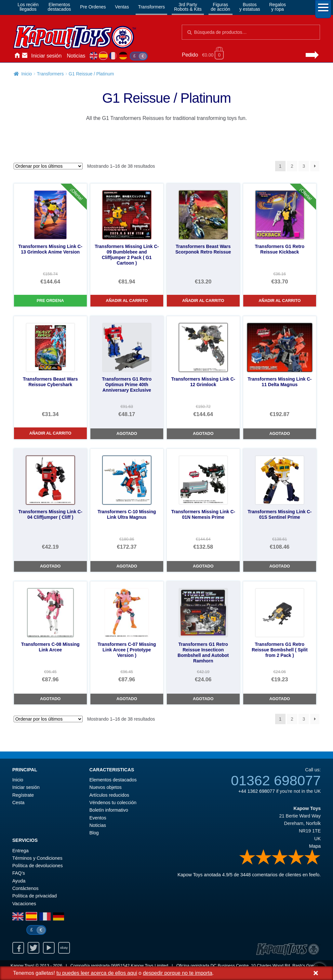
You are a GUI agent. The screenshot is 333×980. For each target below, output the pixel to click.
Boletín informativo (109, 810)
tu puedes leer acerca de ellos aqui (97, 973)
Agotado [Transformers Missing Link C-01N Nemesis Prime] (203, 566)
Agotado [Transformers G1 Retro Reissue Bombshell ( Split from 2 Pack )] (280, 699)
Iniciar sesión (46, 56)
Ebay (64, 948)
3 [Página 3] (304, 166)
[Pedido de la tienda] (48, 166)
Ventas (122, 7)
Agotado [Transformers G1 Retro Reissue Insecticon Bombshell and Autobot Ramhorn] (203, 699)
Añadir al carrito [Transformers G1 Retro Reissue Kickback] (280, 301)
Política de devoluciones (38, 866)
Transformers (151, 7)
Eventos (98, 818)
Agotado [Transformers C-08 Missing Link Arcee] (50, 699)
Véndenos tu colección (113, 803)
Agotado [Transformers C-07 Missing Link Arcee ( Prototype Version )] (127, 699)
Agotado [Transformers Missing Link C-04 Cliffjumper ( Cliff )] (50, 566)
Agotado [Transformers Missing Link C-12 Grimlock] (203, 434)
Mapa (315, 846)
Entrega (20, 851)
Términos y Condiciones (37, 858)
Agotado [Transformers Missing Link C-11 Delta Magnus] (280, 434)
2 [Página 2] (292, 166)
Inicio (17, 56)
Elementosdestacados (60, 7)
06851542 (120, 966)
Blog (94, 833)
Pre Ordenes (93, 7)
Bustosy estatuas (250, 7)
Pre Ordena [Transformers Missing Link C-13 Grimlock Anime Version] (50, 301)
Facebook (18, 948)
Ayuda (19, 881)
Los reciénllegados (28, 7)
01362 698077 (276, 780)
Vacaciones (24, 904)
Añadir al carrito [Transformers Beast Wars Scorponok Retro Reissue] (203, 301)
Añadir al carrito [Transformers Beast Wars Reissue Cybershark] (50, 433)
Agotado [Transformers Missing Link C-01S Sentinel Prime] (280, 566)
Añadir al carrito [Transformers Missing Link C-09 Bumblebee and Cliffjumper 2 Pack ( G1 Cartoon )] (127, 301)
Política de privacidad (35, 896)
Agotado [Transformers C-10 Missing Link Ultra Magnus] (127, 566)
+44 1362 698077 (257, 791)
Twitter (33, 948)
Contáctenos (25, 56)
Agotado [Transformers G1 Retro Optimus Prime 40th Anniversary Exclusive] (127, 434)
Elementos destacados (113, 780)
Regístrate (23, 795)
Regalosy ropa (278, 7)
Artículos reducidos (109, 795)
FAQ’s (19, 873)
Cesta (19, 803)
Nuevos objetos (106, 787)
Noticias (76, 56)
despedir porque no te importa (177, 973)
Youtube (49, 948)
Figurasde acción (220, 7)
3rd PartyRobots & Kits (188, 7)
